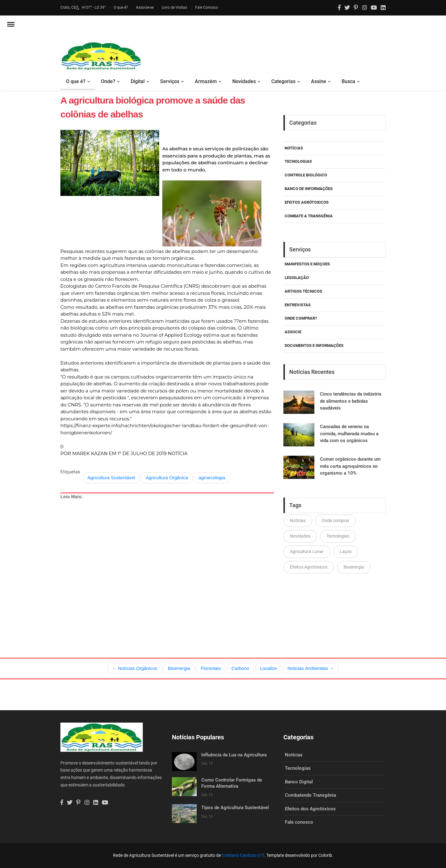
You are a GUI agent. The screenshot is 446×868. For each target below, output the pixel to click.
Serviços (170, 81)
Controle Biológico (306, 175)
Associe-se (145, 7)
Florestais (211, 668)
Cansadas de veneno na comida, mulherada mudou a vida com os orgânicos (349, 434)
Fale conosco (299, 822)
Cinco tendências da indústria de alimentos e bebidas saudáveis (351, 401)
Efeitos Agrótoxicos (307, 202)
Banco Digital (299, 782)
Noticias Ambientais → (311, 668)
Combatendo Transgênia (310, 795)
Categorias (283, 81)
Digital (138, 81)
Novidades (244, 81)
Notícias (294, 148)
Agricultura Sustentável (111, 478)
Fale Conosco (207, 7)
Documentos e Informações (314, 345)
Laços (346, 551)
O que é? (121, 7)
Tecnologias (298, 161)
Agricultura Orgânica (167, 478)
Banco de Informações (309, 189)
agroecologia (212, 478)
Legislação (297, 278)
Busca (348, 81)
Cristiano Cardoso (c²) (243, 855)
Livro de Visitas (174, 7)
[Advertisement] (167, 564)
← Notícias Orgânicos (135, 668)
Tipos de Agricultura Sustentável (235, 808)
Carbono (240, 668)
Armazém (206, 81)
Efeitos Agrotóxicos (309, 567)
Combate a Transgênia (309, 216)
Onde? (108, 81)
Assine (319, 81)
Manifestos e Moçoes (307, 264)
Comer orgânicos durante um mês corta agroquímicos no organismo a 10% (350, 466)
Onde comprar (336, 520)
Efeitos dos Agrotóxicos (310, 809)
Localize (268, 668)
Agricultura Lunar (307, 551)
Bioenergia (354, 567)
